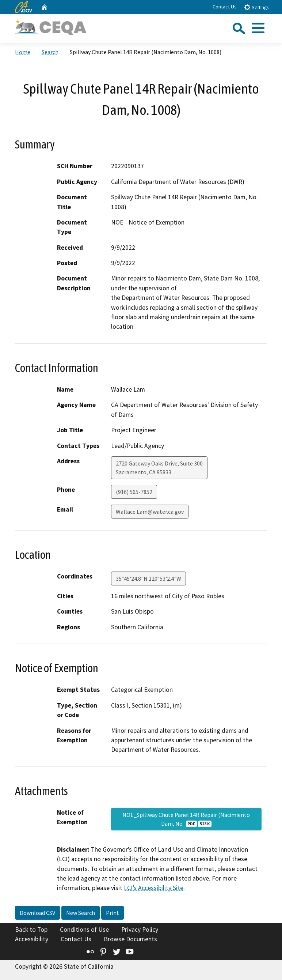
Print (113, 913)
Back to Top (31, 930)
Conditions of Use (84, 930)
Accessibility (32, 939)
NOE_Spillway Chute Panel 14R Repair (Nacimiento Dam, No (186, 819)
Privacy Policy (140, 930)
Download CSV (37, 913)
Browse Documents (130, 939)
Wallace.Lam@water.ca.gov (150, 512)
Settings (256, 7)
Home (23, 52)
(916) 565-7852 (134, 492)
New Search (81, 913)
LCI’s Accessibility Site (154, 888)
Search (50, 52)
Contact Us (225, 7)
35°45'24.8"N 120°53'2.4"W (148, 578)
